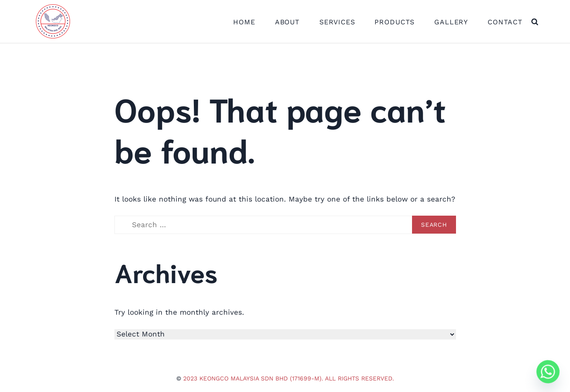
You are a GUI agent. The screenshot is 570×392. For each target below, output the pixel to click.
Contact (505, 22)
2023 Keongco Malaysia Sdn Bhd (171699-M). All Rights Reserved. (289, 378)
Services (337, 22)
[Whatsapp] (548, 372)
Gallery (451, 22)
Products (395, 22)
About (287, 22)
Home (244, 22)
